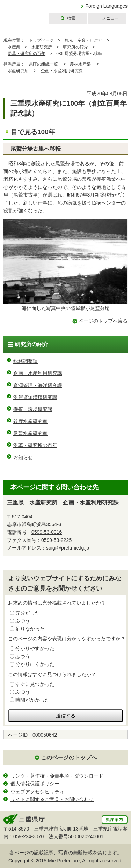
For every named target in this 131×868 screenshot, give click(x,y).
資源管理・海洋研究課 (38, 385)
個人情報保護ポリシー (35, 784)
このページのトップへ (69, 757)
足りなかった (30, 629)
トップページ (41, 40)
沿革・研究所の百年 (27, 54)
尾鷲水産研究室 (30, 433)
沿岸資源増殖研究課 (35, 397)
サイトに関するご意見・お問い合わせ (52, 799)
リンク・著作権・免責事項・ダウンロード (57, 776)
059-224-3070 (28, 836)
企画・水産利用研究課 (38, 373)
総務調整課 (26, 361)
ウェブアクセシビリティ (37, 792)
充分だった (28, 613)
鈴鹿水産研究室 (30, 421)
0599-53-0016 (47, 532)
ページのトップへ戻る (103, 321)
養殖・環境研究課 (33, 409)
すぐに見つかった (35, 684)
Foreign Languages (106, 6)
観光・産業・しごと (83, 40)
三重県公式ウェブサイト (24, 12)
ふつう (23, 621)
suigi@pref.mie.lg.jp (68, 548)
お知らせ (23, 457)
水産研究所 (42, 47)
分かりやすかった (35, 648)
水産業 (14, 47)
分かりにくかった (35, 664)
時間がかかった (32, 700)
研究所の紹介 (75, 47)
